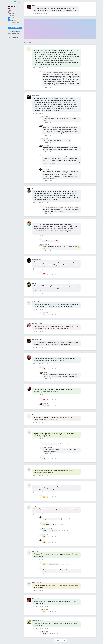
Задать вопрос (15, 28)
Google (11, 13)
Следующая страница (60, 640)
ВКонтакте (12, 20)
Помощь (17, 640)
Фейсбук (11, 18)
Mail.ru (11, 11)
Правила (13, 640)
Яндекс (11, 16)
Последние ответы (14, 33)
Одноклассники (13, 23)
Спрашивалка (13, 38)
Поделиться (47, 13)
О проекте (15, 639)
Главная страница (14, 31)
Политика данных (15, 641)
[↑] (42, 13)
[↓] (44, 13)
